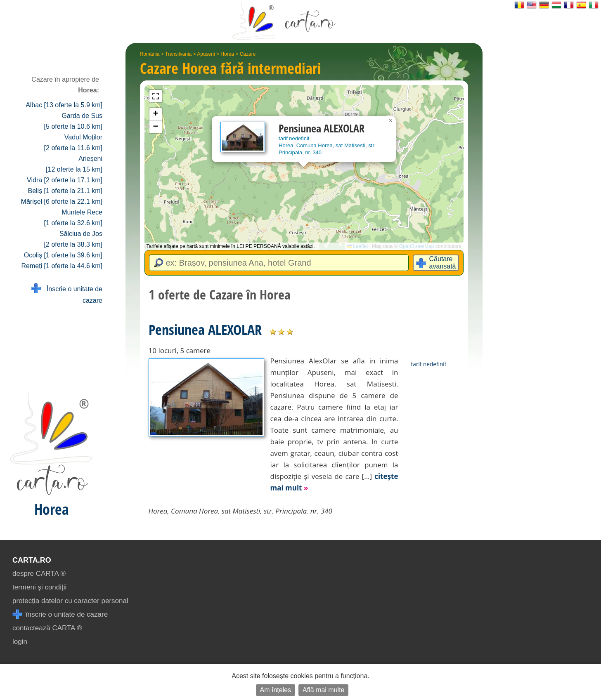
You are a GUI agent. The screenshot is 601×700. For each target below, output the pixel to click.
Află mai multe (323, 690)
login (20, 642)
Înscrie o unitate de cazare (67, 294)
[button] (391, 121)
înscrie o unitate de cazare (60, 614)
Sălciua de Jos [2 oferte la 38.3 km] (73, 239)
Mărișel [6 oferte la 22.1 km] (62, 202)
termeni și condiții (39, 587)
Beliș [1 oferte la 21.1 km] (65, 191)
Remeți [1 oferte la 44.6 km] (62, 266)
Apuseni (206, 54)
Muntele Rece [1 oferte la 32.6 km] (73, 218)
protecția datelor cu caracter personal (70, 601)
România (150, 54)
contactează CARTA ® (47, 628)
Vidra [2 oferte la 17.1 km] (65, 180)
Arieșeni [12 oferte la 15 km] (74, 164)
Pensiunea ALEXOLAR (205, 330)
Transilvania (178, 54)
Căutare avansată (443, 263)
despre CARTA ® (39, 574)
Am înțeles (276, 690)
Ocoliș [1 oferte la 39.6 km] (63, 255)
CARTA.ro (32, 560)
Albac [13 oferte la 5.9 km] (64, 105)
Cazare (248, 54)
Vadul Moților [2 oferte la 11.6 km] (73, 143)
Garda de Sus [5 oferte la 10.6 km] (73, 121)
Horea (227, 54)
